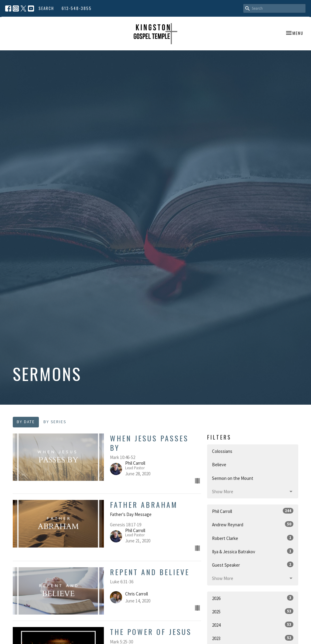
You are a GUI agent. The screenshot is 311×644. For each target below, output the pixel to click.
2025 (253, 611)
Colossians (222, 451)
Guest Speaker (253, 565)
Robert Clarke (253, 538)
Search (46, 8)
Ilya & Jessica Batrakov (253, 551)
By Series (55, 422)
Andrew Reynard (253, 524)
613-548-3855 (77, 8)
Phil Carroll (253, 511)
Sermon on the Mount (233, 478)
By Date (26, 422)
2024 (253, 625)
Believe (219, 465)
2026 (253, 598)
